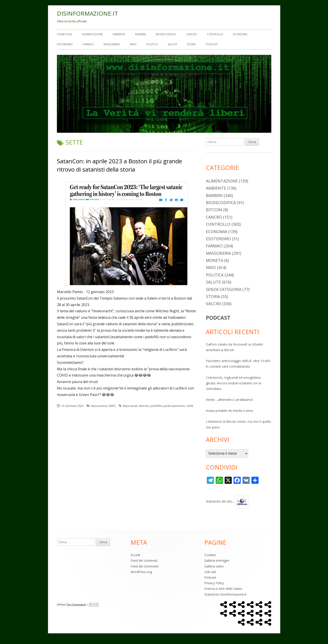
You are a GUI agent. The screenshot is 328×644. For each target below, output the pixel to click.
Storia (191, 44)
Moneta (214, 260)
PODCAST (218, 318)
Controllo (215, 34)
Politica (152, 44)
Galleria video (214, 566)
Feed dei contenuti (144, 560)
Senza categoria (224, 289)
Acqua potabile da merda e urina (229, 411)
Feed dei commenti (145, 566)
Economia (240, 34)
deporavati (130, 406)
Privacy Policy (214, 583)
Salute (172, 44)
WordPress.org (141, 572)
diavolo (144, 406)
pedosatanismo (174, 406)
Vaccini (213, 304)
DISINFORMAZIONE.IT (88, 13)
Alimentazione (92, 34)
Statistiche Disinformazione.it (225, 594)
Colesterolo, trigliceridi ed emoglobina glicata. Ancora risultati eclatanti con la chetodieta (234, 383)
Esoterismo (65, 44)
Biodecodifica (166, 34)
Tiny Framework (76, 605)
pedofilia (156, 406)
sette (190, 406)
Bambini (141, 34)
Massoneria (112, 44)
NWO (133, 44)
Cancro (192, 34)
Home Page (65, 34)
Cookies (210, 555)
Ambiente (119, 34)
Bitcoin (214, 210)
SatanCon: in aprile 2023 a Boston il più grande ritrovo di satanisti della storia (119, 165)
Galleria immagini (217, 560)
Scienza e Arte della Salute (223, 589)
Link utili (210, 572)
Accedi (135, 555)
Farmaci (88, 44)
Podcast (212, 44)
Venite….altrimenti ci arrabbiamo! (229, 400)
